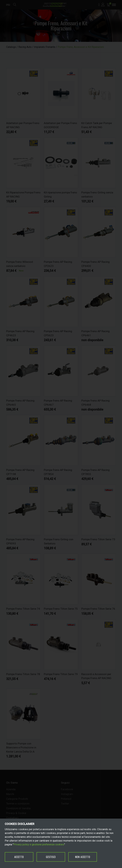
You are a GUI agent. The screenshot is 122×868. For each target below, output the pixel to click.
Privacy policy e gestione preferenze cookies (39, 844)
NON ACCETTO (83, 857)
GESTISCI (51, 857)
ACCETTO (19, 857)
